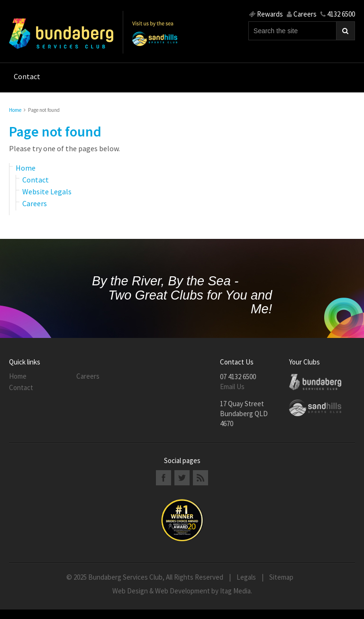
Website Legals (47, 191)
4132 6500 (338, 14)
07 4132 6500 (238, 377)
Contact (36, 180)
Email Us (232, 387)
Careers (302, 14)
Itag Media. (236, 591)
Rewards (266, 14)
